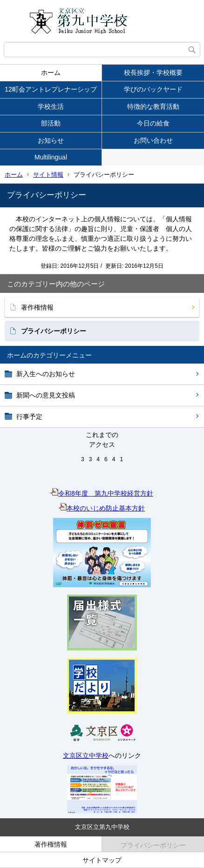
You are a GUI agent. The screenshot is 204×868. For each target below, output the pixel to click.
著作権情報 (37, 307)
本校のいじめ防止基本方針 (102, 508)
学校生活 (51, 106)
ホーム (51, 73)
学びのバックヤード (153, 89)
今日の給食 (153, 123)
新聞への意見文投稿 (46, 395)
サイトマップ (102, 860)
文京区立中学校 (86, 755)
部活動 (51, 123)
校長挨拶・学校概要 (153, 73)
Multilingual (51, 157)
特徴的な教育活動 (153, 106)
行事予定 (29, 417)
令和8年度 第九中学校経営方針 (102, 493)
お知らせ (51, 140)
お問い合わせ (153, 140)
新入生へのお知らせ (46, 374)
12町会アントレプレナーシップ (51, 89)
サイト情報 (48, 175)
